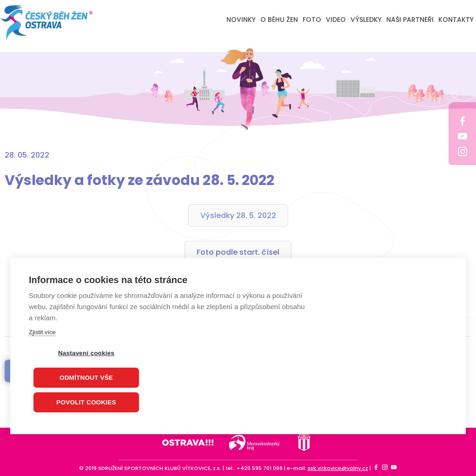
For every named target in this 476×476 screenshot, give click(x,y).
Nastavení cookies (86, 354)
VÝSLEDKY (366, 20)
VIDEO (336, 20)
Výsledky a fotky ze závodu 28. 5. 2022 (139, 180)
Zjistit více (42, 333)
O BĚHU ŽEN (279, 20)
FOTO (312, 20)
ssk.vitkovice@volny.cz (338, 468)
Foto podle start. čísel (238, 252)
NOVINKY (241, 20)
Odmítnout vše (86, 378)
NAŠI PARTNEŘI (410, 20)
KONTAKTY (456, 20)
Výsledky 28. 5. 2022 (238, 215)
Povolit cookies (86, 403)
